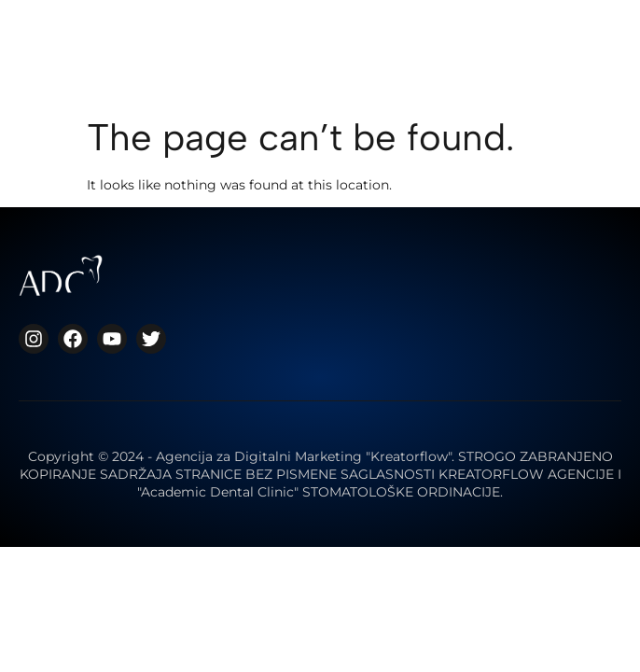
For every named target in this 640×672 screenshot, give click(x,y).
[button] (458, 48)
